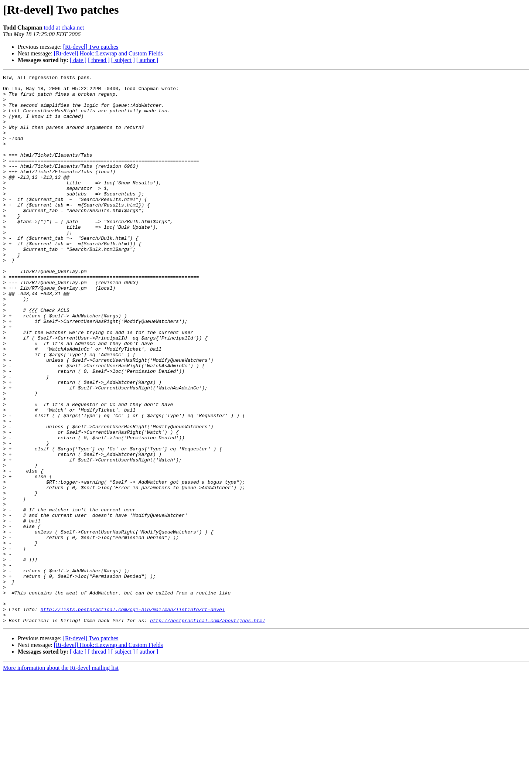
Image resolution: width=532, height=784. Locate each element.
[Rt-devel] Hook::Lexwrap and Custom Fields (108, 53)
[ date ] (78, 60)
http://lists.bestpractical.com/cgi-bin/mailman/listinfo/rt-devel (132, 717)
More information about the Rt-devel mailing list (61, 778)
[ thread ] (99, 60)
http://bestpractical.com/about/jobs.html (208, 730)
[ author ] (147, 60)
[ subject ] (123, 60)
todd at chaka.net (64, 28)
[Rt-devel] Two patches (91, 47)
